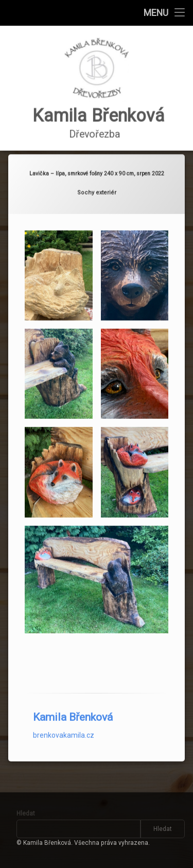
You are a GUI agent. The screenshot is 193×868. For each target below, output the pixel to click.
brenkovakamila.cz (64, 714)
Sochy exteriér (97, 171)
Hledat (26, 813)
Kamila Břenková (73, 696)
